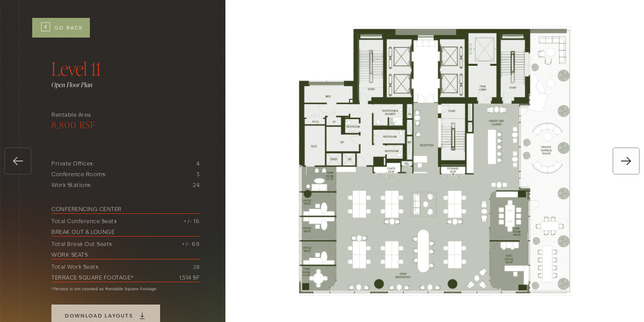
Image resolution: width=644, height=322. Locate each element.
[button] (18, 161)
